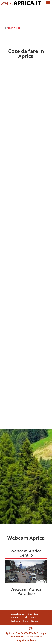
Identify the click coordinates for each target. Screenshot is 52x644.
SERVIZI (35, 617)
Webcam (15, 621)
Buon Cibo (33, 614)
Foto (26, 621)
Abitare (14, 617)
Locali (24, 617)
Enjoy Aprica (14, 28)
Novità (35, 621)
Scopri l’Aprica (18, 614)
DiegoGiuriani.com (26, 640)
